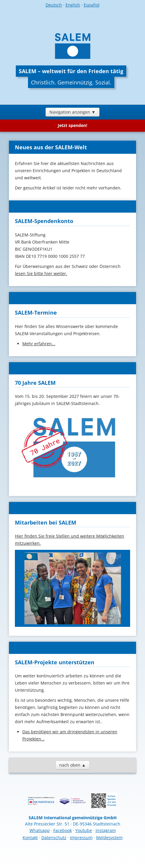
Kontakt (30, 838)
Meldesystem (109, 838)
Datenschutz (54, 838)
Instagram (106, 830)
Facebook (63, 830)
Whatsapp (40, 830)
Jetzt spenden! (72, 125)
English (73, 5)
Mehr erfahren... (39, 344)
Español (92, 5)
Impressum (81, 838)
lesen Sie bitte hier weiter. (41, 273)
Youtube (84, 830)
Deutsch (54, 5)
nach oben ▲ (72, 765)
